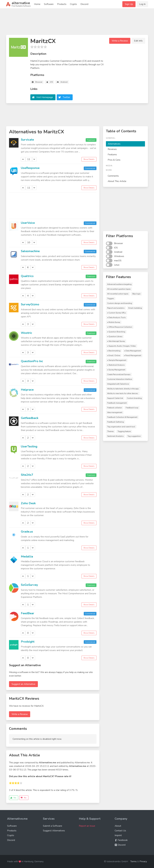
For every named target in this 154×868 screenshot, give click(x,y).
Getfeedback (30, 418)
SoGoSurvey (29, 585)
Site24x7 (27, 475)
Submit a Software (53, 826)
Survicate (27, 140)
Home (37, 4)
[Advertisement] (77, 23)
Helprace (27, 390)
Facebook (121, 840)
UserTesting (29, 446)
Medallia (27, 556)
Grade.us (27, 532)
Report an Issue (87, 826)
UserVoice (28, 223)
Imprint (118, 835)
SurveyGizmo (30, 304)
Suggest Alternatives (54, 831)
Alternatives (114, 144)
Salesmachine (30, 251)
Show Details (89, 159)
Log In (142, 4)
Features (112, 155)
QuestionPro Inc (32, 361)
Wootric (26, 333)
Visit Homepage (45, 97)
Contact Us (120, 831)
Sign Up (129, 4)
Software (49, 4)
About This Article (117, 181)
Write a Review (120, 41)
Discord (84, 4)
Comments (113, 176)
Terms (134, 861)
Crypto (73, 4)
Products (62, 4)
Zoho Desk (28, 503)
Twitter (66, 97)
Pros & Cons (114, 160)
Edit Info (138, 41)
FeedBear (28, 613)
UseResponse (30, 168)
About (118, 826)
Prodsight (28, 642)
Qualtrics (27, 276)
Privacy (143, 861)
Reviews (112, 149)
